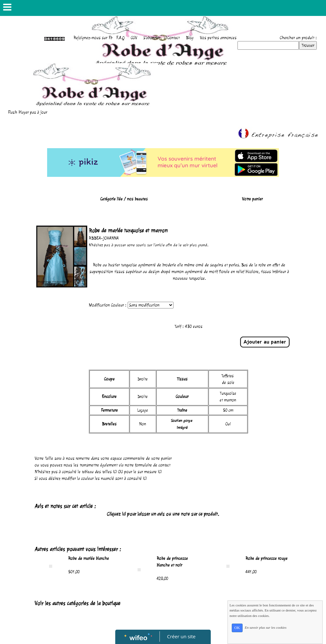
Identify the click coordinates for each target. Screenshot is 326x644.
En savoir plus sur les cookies (266, 627)
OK (237, 628)
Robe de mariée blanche (89, 558)
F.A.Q (120, 38)
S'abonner (152, 38)
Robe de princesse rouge (266, 558)
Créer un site (181, 636)
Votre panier (252, 199)
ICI (115, 472)
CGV (134, 38)
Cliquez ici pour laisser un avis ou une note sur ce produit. (163, 514)
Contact (174, 38)
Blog (190, 38)
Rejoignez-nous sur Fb (93, 38)
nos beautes (137, 199)
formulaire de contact (153, 465)
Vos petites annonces (218, 38)
